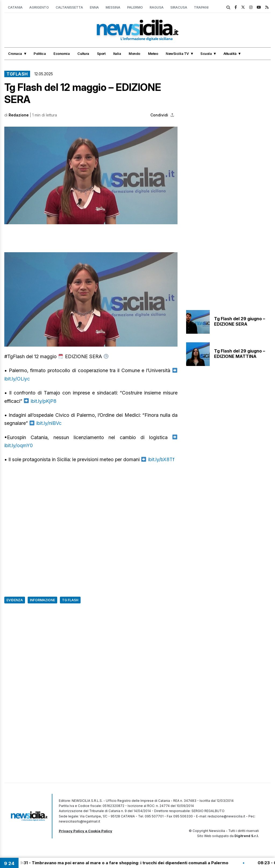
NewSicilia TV (177, 54)
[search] (228, 8)
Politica (40, 54)
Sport (101, 54)
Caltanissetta (69, 7)
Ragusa (157, 7)
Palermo (135, 7)
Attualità (230, 54)
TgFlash (17, 74)
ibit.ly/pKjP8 (44, 401)
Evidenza (15, 600)
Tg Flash (70, 600)
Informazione (42, 600)
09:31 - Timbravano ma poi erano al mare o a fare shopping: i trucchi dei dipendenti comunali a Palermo (127, 863)
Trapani (201, 7)
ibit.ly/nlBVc (49, 423)
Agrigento (39, 7)
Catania (15, 7)
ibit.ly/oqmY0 (19, 445)
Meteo (153, 54)
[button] (91, 175)
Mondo (134, 54)
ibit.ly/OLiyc (17, 379)
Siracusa (179, 7)
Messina (113, 7)
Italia (117, 54)
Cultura (83, 54)
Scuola (206, 54)
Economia (61, 54)
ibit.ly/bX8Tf (161, 459)
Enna (94, 7)
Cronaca (15, 54)
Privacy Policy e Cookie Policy (86, 831)
